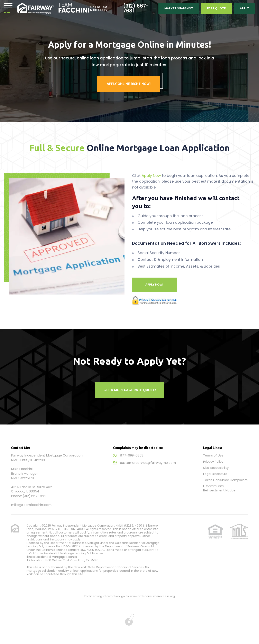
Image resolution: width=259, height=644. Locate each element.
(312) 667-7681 (136, 8)
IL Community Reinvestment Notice (219, 488)
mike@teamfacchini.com (31, 505)
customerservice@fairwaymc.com (148, 463)
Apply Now (151, 176)
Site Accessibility (216, 468)
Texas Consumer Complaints (225, 480)
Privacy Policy (213, 462)
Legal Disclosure (215, 474)
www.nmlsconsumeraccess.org (152, 596)
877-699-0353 (132, 455)
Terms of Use (213, 455)
